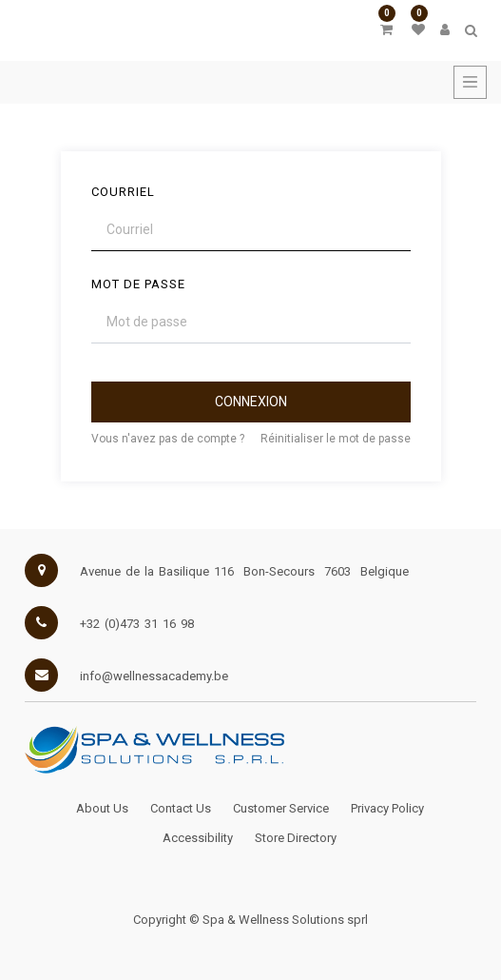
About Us (102, 808)
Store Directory (296, 838)
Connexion (251, 402)
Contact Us (181, 808)
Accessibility (198, 838)
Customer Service (281, 808)
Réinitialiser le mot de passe (336, 439)
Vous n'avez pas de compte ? (168, 439)
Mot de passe (138, 284)
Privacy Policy (387, 808)
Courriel (123, 192)
